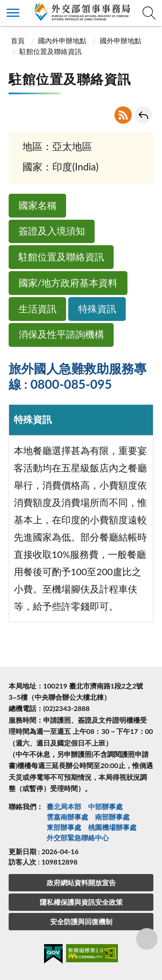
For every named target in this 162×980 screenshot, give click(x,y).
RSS (123, 115)
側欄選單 (13, 13)
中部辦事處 (105, 806)
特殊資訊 (97, 309)
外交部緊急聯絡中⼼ (78, 837)
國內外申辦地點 (62, 40)
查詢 (149, 13)
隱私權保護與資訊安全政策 (81, 902)
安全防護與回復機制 (81, 921)
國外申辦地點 (121, 40)
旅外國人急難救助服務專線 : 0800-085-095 (78, 376)
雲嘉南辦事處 (67, 817)
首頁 (18, 40)
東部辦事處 (64, 827)
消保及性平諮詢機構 (61, 334)
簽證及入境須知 (52, 231)
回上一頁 (143, 115)
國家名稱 (38, 205)
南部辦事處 (112, 817)
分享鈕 (147, 939)
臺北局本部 (64, 806)
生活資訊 (38, 309)
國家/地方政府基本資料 (68, 283)
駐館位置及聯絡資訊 (61, 257)
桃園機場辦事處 (112, 827)
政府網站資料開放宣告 (81, 882)
